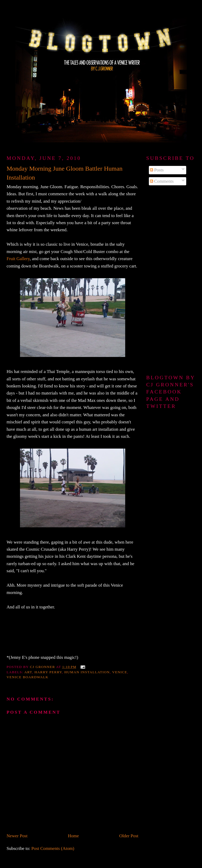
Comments (162, 181)
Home (73, 836)
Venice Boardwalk (27, 677)
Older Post (129, 836)
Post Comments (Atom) (53, 848)
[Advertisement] (171, 280)
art (28, 672)
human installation (87, 672)
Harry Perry (48, 672)
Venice (120, 672)
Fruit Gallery (18, 259)
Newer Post (17, 836)
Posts (157, 170)
